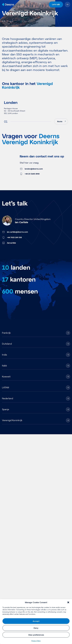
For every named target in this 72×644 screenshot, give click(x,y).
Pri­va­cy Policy (36, 641)
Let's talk (56, 4)
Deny (36, 628)
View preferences (36, 635)
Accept (36, 621)
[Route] (61, 125)
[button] (68, 602)
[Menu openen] (68, 4)
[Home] (8, 4)
